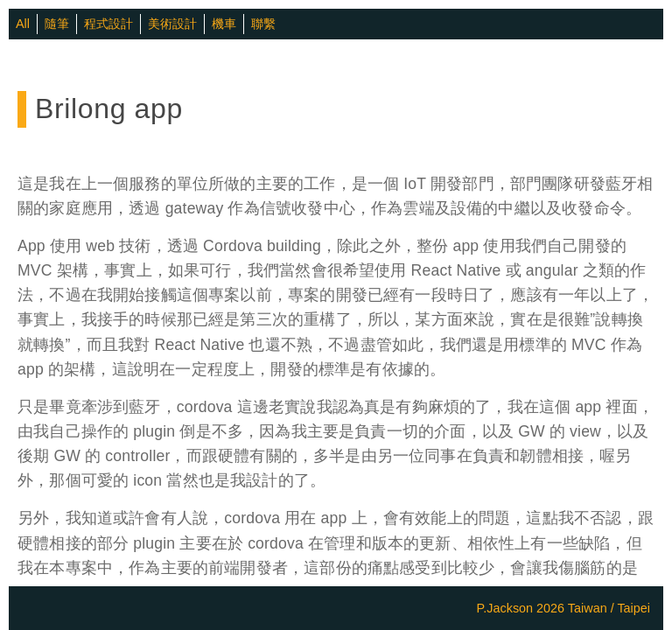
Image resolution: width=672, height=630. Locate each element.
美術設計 (172, 24)
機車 (224, 24)
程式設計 (108, 24)
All (23, 24)
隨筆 (57, 24)
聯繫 (263, 24)
